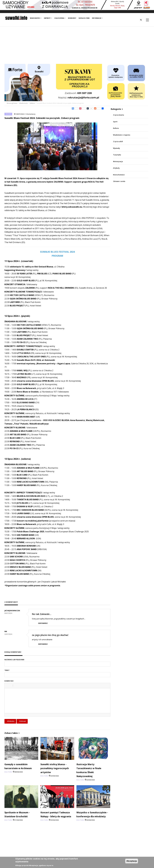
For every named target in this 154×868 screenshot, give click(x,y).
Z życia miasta (118, 115)
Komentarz (9, 681)
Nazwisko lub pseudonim (14, 660)
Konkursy (72, 18)
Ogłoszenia (60, 18)
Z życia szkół (118, 142)
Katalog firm (84, 18)
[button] (7, 685)
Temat (7, 670)
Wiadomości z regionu (122, 135)
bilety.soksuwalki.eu (72, 207)
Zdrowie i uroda (119, 181)
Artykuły (116, 168)
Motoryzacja (118, 161)
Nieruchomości (119, 175)
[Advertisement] (77, 45)
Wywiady (116, 148)
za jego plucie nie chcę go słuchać (50, 635)
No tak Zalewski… (42, 614)
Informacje (97, 18)
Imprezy (48, 18)
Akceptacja (132, 861)
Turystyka (117, 155)
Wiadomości (36, 18)
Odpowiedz (43, 623)
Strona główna (12, 103)
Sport (115, 122)
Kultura (32, 103)
